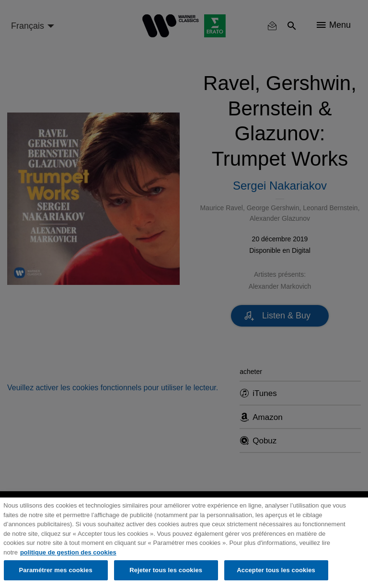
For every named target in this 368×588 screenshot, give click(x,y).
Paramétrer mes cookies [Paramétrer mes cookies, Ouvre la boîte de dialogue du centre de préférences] (56, 570)
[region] (184, 543)
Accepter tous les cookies (276, 570)
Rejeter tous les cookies (166, 570)
